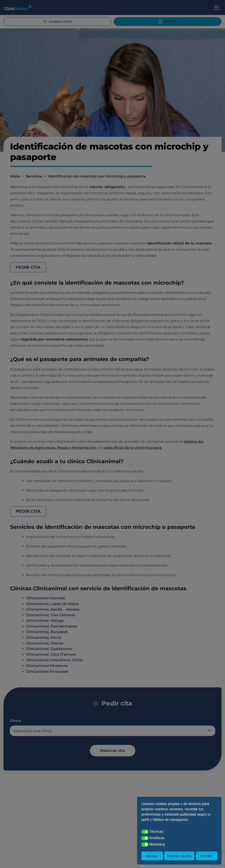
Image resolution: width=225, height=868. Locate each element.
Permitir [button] (207, 856)
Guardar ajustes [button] (179, 856)
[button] (145, 832)
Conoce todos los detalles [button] (161, 825)
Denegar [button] (152, 856)
